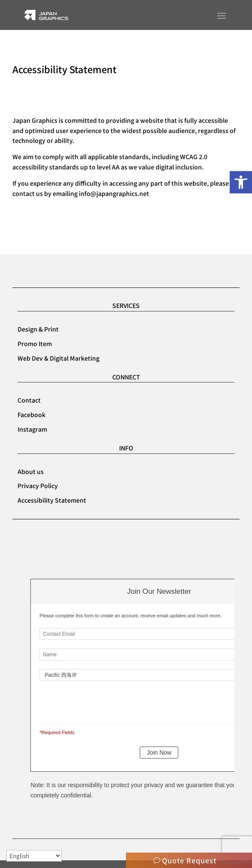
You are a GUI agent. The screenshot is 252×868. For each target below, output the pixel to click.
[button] (241, 182)
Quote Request (189, 860)
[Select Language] (34, 856)
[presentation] (98, 700)
